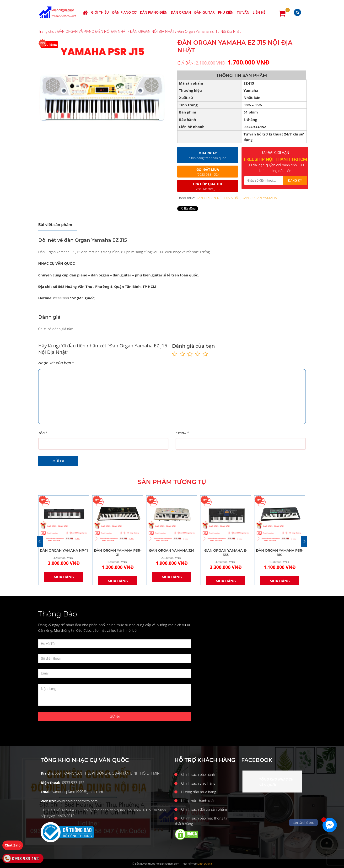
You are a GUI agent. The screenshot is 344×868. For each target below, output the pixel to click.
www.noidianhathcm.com (77, 801)
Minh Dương (205, 864)
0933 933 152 (25, 858)
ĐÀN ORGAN (181, 12)
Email (182, 433)
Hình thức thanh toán (198, 801)
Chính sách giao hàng (198, 783)
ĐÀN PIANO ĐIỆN (154, 12)
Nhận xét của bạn (56, 363)
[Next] (304, 541)
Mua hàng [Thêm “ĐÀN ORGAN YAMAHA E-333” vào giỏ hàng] (226, 581)
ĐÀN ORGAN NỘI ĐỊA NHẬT (152, 31)
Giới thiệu (100, 12)
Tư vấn (243, 12)
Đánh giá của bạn (193, 346)
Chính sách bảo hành (198, 774)
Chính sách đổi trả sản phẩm (204, 809)
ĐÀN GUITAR (204, 12)
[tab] (58, 225)
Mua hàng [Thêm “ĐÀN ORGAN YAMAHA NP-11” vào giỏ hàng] (64, 577)
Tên (43, 433)
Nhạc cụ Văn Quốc (58, 12)
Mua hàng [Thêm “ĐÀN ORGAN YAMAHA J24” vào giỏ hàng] (172, 577)
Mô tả (55, 225)
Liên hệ (259, 12)
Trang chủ (46, 31)
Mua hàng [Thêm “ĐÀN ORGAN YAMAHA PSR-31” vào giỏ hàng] (118, 581)
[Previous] (40, 541)
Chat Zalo (13, 845)
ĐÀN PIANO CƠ (124, 12)
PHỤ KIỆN (226, 12)
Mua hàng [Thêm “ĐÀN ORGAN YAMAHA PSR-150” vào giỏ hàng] (280, 581)
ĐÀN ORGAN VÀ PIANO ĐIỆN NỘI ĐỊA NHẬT (92, 31)
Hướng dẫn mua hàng (199, 792)
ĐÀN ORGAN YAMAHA (259, 198)
